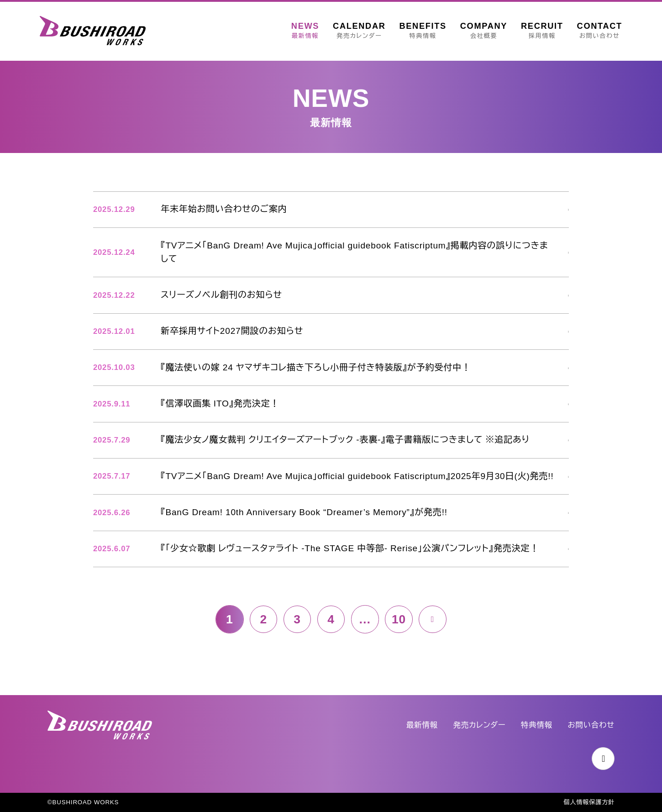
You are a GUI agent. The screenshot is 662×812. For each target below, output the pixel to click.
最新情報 (420, 725)
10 (399, 635)
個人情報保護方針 (589, 803)
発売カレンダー (478, 725)
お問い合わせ (591, 725)
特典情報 (536, 725)
